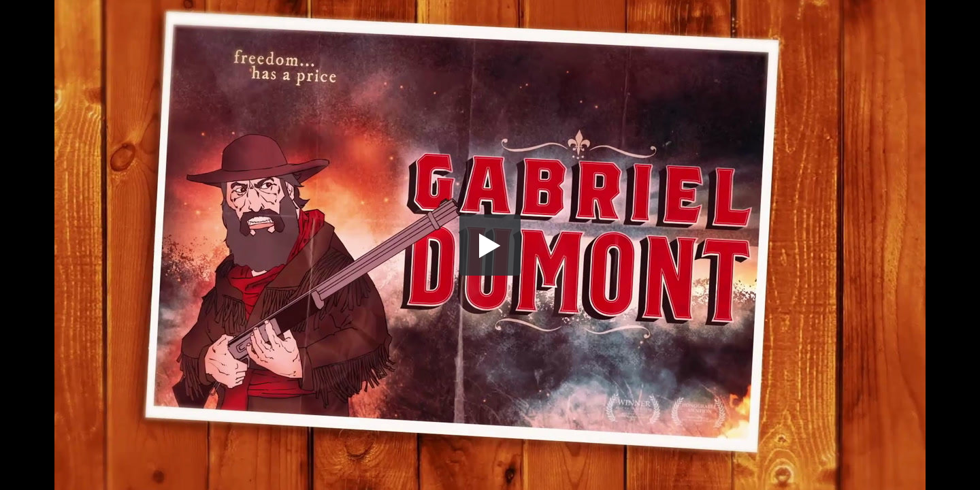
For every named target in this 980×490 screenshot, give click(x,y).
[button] (490, 245)
